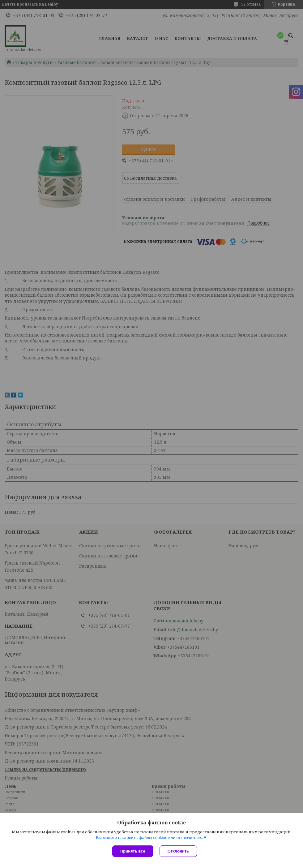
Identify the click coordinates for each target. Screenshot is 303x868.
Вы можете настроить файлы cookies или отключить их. (149, 838)
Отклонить (178, 851)
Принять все (133, 851)
